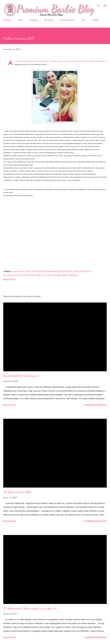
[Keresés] (98, 5)
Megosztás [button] (9, 279)
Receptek (49, 20)
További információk (95, 405)
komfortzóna (43, 275)
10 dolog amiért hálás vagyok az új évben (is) (30, 608)
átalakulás (18, 271)
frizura (17, 275)
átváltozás (31, 271)
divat (88, 271)
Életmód (7, 20)
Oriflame (56, 275)
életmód (8, 275)
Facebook (40, 61)
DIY (84, 20)
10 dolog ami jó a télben (18, 492)
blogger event (65, 271)
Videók (95, 20)
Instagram (29, 61)
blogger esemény (47, 271)
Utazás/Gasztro (67, 20)
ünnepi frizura (69, 275)
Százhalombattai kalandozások (21, 376)
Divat (21, 20)
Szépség (34, 20)
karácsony (28, 275)
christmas (79, 271)
